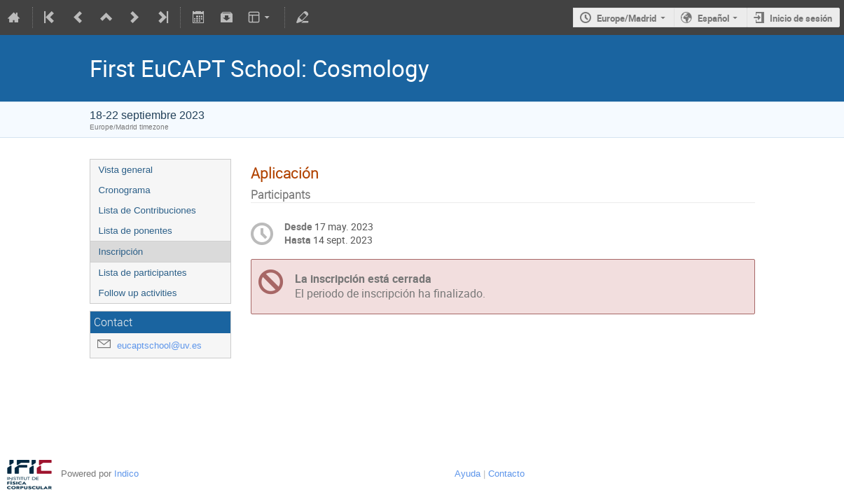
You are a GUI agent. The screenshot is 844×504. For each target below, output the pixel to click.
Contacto (506, 474)
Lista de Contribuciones (147, 210)
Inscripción (121, 252)
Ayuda (468, 474)
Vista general (126, 170)
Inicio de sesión (801, 18)
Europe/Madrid (627, 18)
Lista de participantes (143, 273)
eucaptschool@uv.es (159, 345)
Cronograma (125, 190)
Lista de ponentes (136, 231)
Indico (126, 474)
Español (713, 18)
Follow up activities (138, 293)
